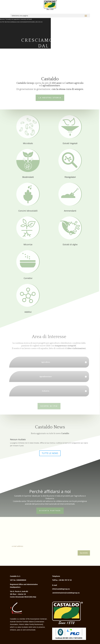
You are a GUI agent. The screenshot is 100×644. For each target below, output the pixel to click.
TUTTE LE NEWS (50, 453)
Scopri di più (46, 406)
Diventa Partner (50, 510)
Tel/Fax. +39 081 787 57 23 (62, 580)
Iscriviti (84, 553)
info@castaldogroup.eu (61, 589)
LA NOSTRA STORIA (49, 97)
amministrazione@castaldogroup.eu (66, 593)
